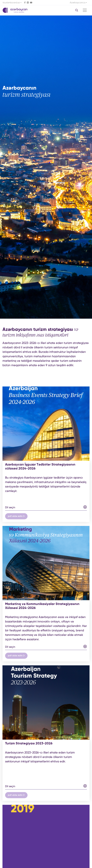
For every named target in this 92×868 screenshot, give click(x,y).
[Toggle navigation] (85, 10)
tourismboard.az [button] (12, 2)
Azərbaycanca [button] (78, 2)
